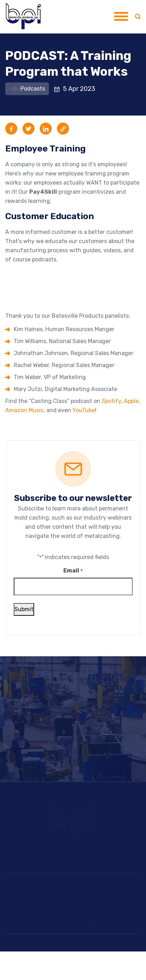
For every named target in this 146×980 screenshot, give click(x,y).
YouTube (84, 410)
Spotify (111, 401)
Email (73, 571)
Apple (131, 401)
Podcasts (27, 89)
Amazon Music (24, 410)
